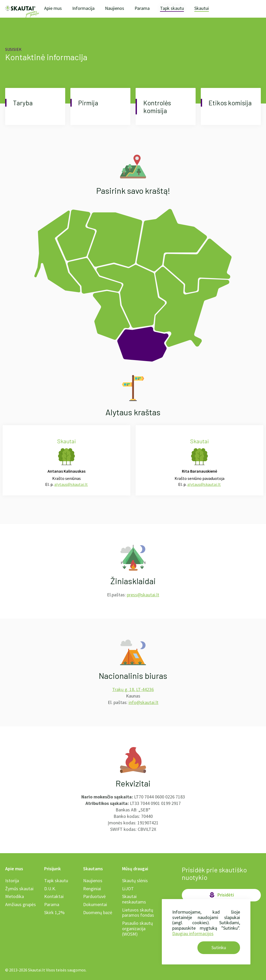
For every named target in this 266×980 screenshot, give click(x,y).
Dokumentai (95, 904)
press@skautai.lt (143, 595)
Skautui (202, 8)
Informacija (83, 8)
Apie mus (53, 8)
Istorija (12, 881)
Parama (142, 8)
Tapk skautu (172, 8)
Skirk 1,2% (54, 912)
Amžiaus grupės (21, 904)
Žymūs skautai (19, 889)
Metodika (15, 896)
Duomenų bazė (98, 912)
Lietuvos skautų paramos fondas (138, 913)
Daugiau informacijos (193, 933)
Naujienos (115, 8)
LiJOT (128, 889)
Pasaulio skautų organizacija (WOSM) (138, 928)
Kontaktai (54, 896)
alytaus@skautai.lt (71, 484)
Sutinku (219, 947)
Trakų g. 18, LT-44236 (133, 689)
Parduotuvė (94, 896)
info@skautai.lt (144, 702)
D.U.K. (50, 889)
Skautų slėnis (135, 881)
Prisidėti (221, 895)
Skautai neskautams (134, 899)
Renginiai (92, 889)
